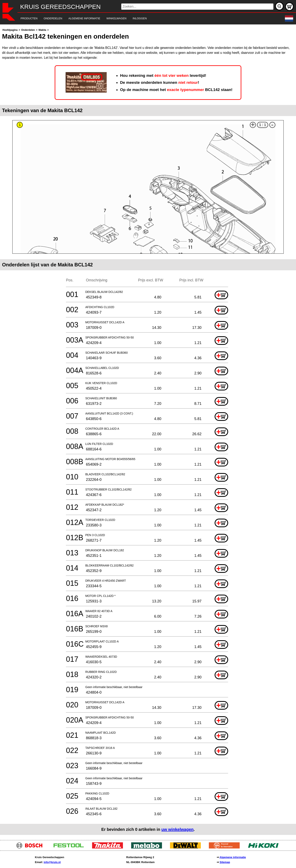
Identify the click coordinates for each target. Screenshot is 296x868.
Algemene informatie (233, 857)
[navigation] (142, 19)
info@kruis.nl (52, 862)
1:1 (262, 125)
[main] (148, 431)
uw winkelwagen (177, 829)
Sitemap (225, 862)
